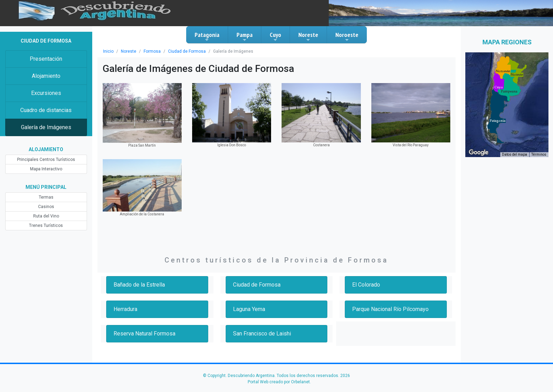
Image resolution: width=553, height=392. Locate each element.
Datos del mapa (515, 154)
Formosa (152, 51)
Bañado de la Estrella (139, 285)
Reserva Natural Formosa (144, 334)
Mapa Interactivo (46, 169)
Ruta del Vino (46, 216)
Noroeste (347, 37)
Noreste (308, 37)
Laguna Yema (249, 309)
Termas (46, 197)
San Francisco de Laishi (262, 334)
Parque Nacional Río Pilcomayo (390, 309)
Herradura (125, 309)
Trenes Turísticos (46, 225)
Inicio (108, 51)
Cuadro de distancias (46, 110)
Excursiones (46, 93)
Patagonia (207, 37)
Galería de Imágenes (46, 127)
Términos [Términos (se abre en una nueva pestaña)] (539, 154)
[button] (498, 121)
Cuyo (275, 37)
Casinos (46, 207)
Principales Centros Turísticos (46, 160)
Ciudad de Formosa (187, 51)
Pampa (245, 37)
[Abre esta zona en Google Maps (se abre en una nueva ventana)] (479, 153)
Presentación (46, 59)
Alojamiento (46, 76)
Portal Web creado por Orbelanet (279, 382)
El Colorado (366, 285)
